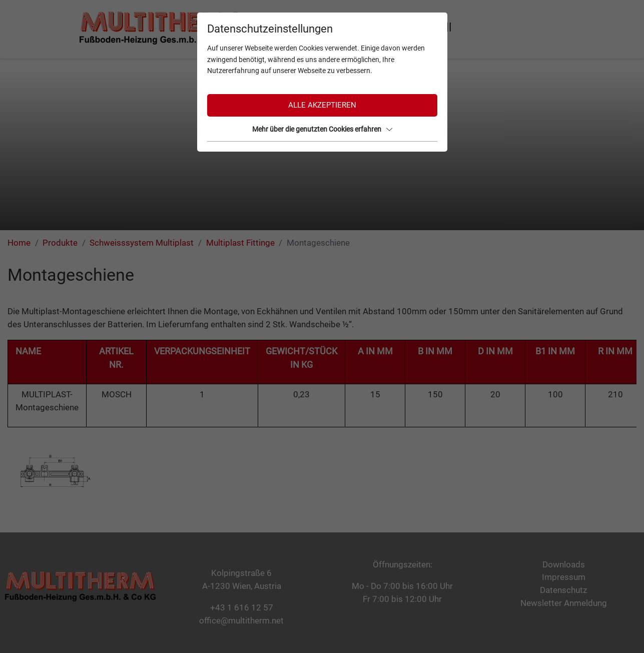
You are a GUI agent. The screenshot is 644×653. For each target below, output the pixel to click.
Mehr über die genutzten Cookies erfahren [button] (322, 129)
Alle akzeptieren (322, 105)
